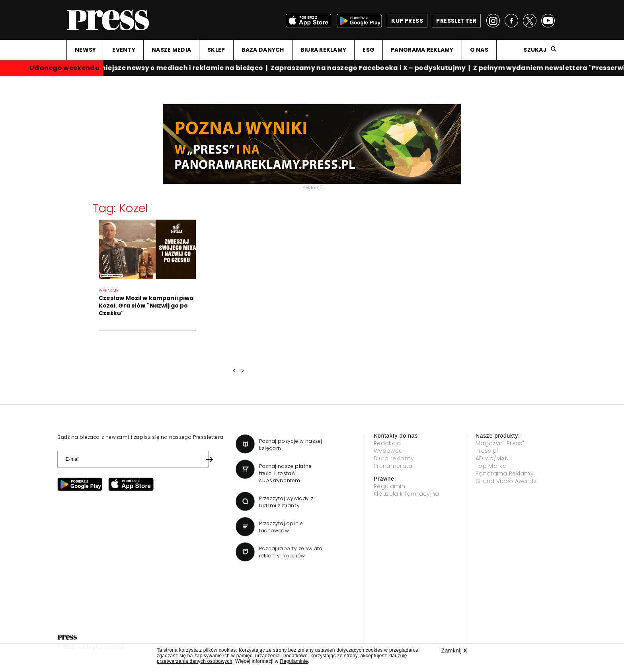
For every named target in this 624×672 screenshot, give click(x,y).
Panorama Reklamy (505, 473)
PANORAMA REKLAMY (422, 50)
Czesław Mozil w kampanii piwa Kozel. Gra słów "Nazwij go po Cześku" (146, 306)
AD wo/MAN (492, 458)
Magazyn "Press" (500, 443)
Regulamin (389, 486)
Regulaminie (294, 661)
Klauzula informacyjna (407, 494)
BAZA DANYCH (263, 50)
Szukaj (535, 50)
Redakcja (387, 443)
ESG (369, 50)
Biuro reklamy (394, 458)
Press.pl (487, 451)
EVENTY (124, 50)
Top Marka (491, 466)
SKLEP (216, 50)
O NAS (479, 50)
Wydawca (388, 451)
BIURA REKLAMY (324, 50)
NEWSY (85, 50)
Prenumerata (393, 466)
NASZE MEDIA (171, 50)
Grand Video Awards (506, 481)
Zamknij (454, 651)
